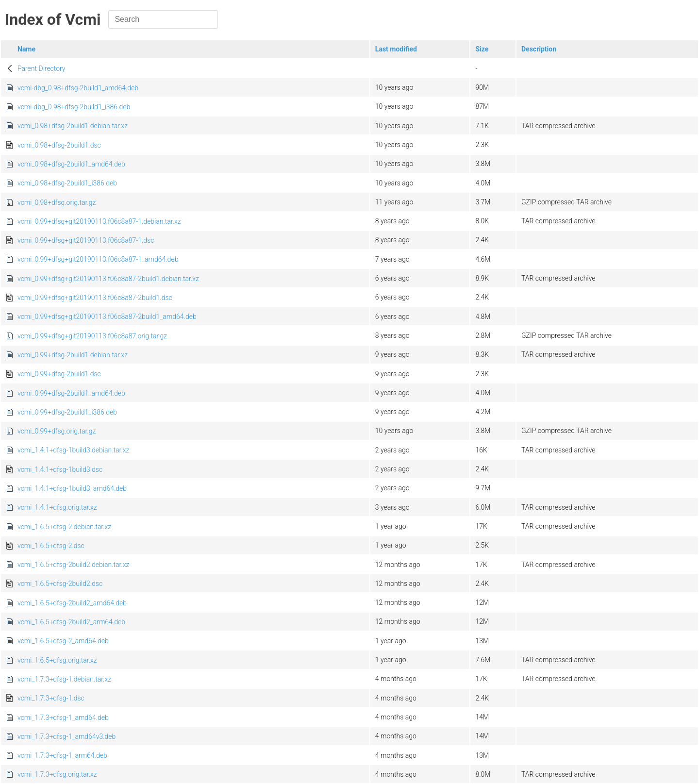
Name (26, 49)
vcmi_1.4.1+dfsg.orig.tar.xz (57, 507)
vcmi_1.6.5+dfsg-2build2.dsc (60, 584)
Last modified (396, 49)
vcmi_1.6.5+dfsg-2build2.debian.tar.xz (73, 565)
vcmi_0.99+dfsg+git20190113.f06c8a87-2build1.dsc (95, 298)
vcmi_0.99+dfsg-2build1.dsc (59, 374)
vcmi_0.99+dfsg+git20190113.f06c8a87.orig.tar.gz (92, 336)
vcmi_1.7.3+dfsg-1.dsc (51, 698)
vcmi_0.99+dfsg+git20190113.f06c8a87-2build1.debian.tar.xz (108, 279)
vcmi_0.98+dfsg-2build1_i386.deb (67, 183)
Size (482, 49)
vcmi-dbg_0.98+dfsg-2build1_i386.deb (74, 107)
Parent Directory (42, 68)
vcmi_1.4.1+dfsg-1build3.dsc (60, 469)
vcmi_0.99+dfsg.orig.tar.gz (57, 431)
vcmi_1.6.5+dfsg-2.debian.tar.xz (64, 527)
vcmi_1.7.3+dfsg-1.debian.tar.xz (64, 679)
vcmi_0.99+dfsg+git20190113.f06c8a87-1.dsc (86, 240)
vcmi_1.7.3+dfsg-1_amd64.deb (63, 717)
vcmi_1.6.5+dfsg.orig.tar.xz (57, 660)
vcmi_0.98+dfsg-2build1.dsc (59, 145)
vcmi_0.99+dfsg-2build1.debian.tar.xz (73, 355)
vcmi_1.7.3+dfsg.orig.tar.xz (57, 774)
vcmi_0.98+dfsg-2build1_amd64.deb (71, 164)
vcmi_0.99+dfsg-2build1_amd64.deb (71, 393)
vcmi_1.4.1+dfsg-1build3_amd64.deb (72, 488)
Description (539, 49)
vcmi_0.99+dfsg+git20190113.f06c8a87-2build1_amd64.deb (107, 317)
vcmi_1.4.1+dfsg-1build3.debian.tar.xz (73, 450)
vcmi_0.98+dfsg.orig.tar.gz (57, 202)
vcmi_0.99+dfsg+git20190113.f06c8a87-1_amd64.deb (98, 259)
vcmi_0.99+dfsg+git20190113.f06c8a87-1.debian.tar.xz (99, 221)
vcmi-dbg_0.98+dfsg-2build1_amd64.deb (78, 88)
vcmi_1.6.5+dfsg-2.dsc (51, 546)
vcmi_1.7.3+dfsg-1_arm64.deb (62, 755)
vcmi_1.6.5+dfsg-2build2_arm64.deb (71, 622)
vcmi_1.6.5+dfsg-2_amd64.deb (63, 641)
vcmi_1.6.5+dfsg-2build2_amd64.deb (72, 603)
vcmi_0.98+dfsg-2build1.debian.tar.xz (73, 126)
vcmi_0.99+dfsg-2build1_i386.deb (67, 412)
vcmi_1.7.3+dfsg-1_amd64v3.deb (67, 736)
